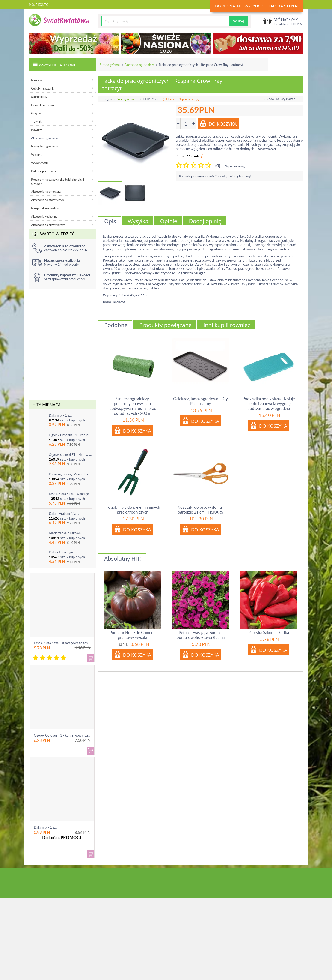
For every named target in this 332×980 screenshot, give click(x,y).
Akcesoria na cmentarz (46, 192)
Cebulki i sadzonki (43, 88)
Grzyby (36, 113)
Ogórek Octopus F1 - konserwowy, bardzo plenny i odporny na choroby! (71, 435)
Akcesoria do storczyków (47, 200)
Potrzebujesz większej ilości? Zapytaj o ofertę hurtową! (215, 176)
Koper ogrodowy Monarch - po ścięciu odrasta (71, 474)
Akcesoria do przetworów (48, 225)
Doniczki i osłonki (43, 105)
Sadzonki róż (39, 97)
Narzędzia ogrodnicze (45, 146)
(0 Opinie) (169, 99)
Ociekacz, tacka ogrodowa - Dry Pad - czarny (200, 401)
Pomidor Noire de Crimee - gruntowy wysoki (133, 635)
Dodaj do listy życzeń (279, 99)
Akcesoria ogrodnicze (139, 65)
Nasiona (36, 80)
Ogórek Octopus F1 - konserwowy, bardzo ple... (68, 735)
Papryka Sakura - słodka (269, 633)
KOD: (143, 99)
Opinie (169, 221)
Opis (110, 221)
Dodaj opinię (205, 221)
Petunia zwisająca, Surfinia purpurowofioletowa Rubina (201, 635)
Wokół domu (39, 163)
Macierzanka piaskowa (65, 533)
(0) (218, 166)
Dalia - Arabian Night (64, 513)
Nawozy (36, 130)
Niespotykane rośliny (45, 208)
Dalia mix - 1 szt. (61, 415)
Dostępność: (108, 99)
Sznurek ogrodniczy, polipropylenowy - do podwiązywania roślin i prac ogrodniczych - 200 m (133, 406)
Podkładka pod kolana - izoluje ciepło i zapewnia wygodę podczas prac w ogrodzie (269, 404)
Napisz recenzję (189, 99)
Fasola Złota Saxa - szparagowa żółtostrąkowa (71, 494)
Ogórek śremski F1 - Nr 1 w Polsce (71, 455)
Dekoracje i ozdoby (44, 171)
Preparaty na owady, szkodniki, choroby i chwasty (58, 182)
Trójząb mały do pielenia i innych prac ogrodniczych (132, 510)
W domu (37, 155)
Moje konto (39, 5)
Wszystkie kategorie (54, 64)
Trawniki (37, 121)
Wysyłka (138, 221)
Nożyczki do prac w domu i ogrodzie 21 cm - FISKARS (200, 510)
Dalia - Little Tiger (61, 552)
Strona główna (110, 65)
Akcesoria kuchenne (44, 216)
